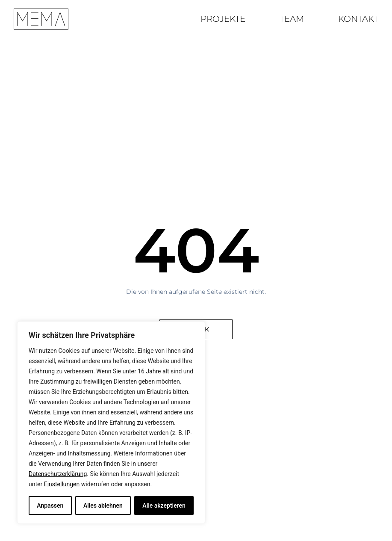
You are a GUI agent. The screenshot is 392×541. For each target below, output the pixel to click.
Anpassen (50, 506)
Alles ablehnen (103, 506)
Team (292, 19)
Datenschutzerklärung (58, 474)
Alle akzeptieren (164, 506)
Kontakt (358, 19)
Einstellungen (62, 484)
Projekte (223, 19)
